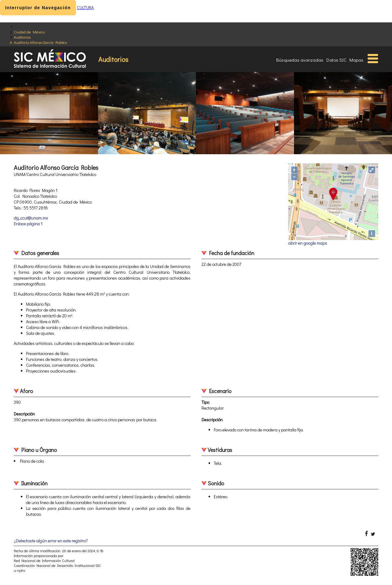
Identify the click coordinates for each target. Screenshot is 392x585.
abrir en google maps (308, 243)
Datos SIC (336, 60)
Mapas (356, 60)
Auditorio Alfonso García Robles (40, 42)
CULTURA (85, 8)
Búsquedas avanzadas (300, 60)
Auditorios (22, 37)
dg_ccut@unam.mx (31, 218)
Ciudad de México (29, 32)
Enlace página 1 (28, 224)
